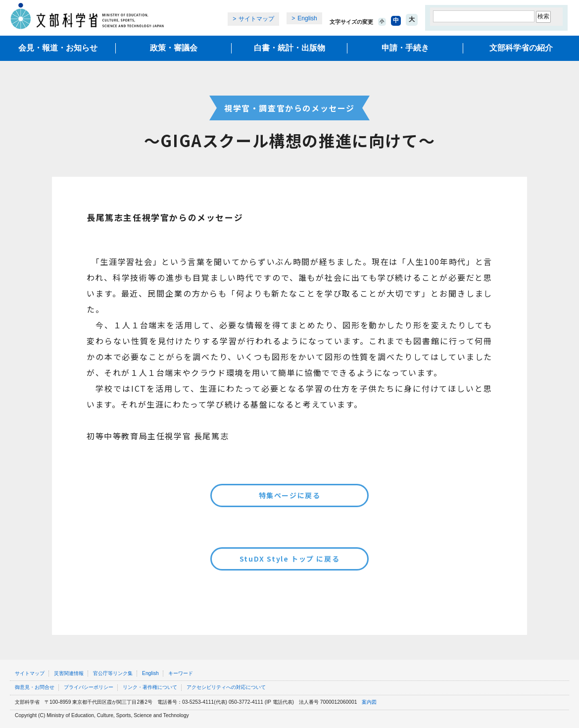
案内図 (369, 702)
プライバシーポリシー (89, 687)
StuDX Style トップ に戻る (289, 559)
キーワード (181, 673)
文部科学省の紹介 (521, 48)
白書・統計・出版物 (289, 48)
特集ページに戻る (290, 495)
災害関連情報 (69, 673)
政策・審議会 (174, 48)
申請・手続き (405, 48)
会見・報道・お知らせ (58, 48)
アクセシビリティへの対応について (226, 687)
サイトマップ (256, 19)
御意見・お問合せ (35, 687)
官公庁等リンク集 (113, 673)
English (307, 18)
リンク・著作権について (150, 687)
